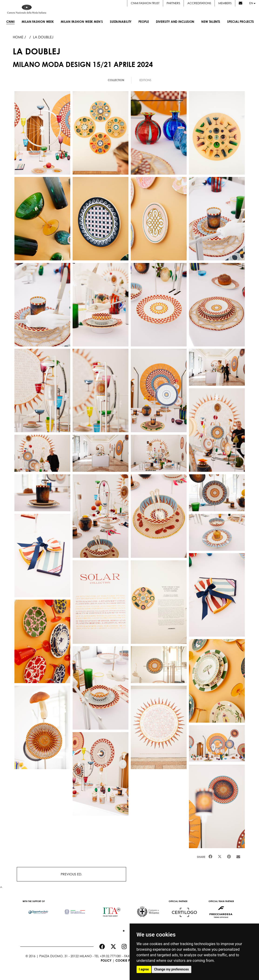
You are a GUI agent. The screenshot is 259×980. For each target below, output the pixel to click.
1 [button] (123, 930)
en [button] (252, 3)
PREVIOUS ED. (71, 874)
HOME (18, 37)
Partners (173, 3)
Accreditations (199, 3)
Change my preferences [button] (171, 969)
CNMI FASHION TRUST (145, 3)
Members (225, 3)
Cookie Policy (127, 960)
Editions (145, 80)
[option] (39, 910)
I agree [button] (144, 969)
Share (201, 857)
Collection (116, 80)
